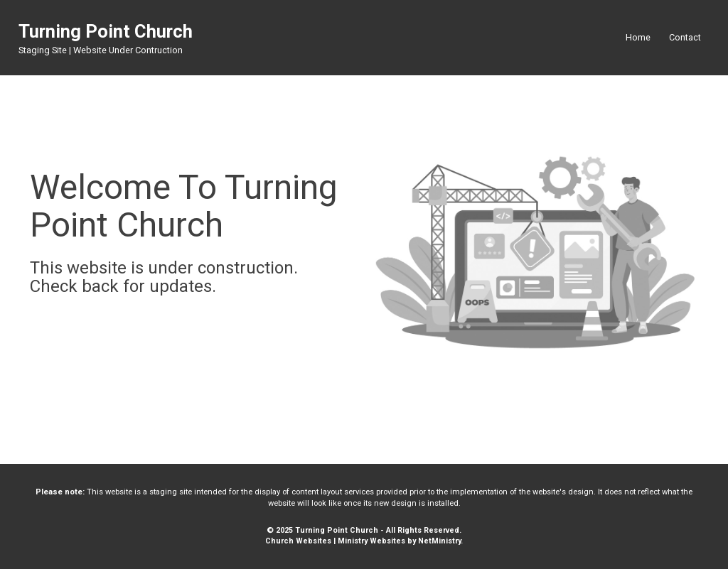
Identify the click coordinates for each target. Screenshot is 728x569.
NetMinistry (439, 541)
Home (638, 37)
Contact (685, 37)
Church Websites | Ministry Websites (336, 541)
